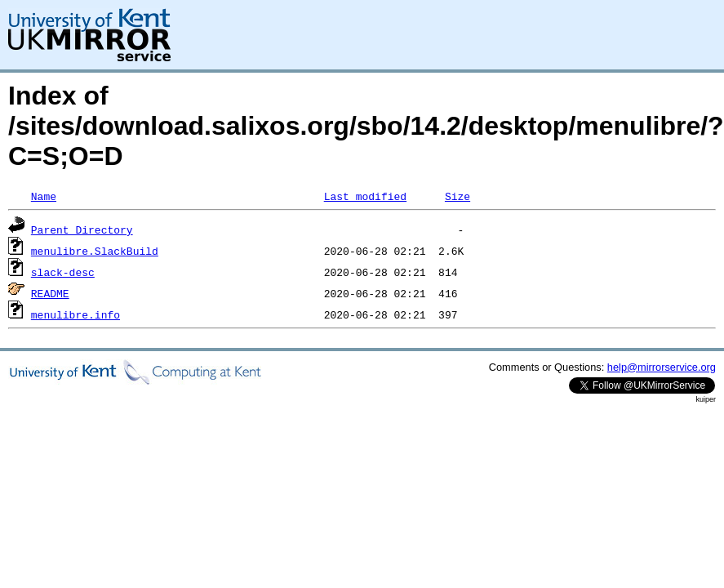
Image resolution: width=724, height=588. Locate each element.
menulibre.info (76, 314)
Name (44, 196)
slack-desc (63, 272)
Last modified (365, 196)
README (50, 293)
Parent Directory (82, 229)
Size (457, 196)
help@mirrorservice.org (662, 367)
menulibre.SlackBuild (95, 251)
